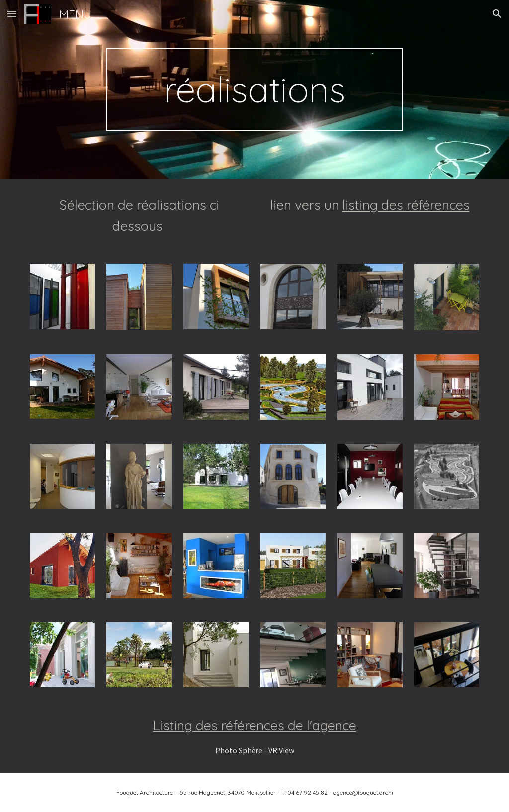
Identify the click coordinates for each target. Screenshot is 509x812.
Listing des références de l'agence (255, 725)
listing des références (406, 205)
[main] (254, 89)
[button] (12, 14)
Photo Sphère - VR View (255, 750)
